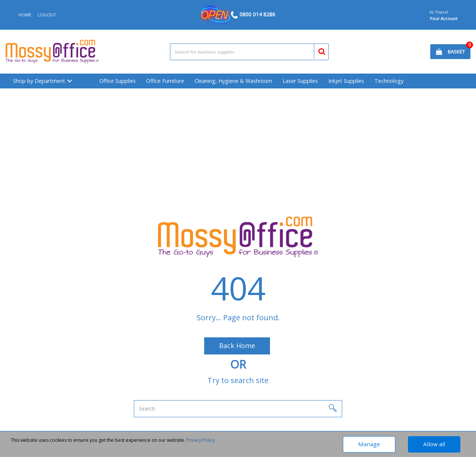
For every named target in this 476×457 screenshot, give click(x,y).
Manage (369, 444)
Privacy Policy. (201, 440)
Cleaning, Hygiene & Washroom (233, 81)
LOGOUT (47, 15)
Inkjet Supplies (346, 81)
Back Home (237, 346)
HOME (25, 15)
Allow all (434, 444)
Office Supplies (118, 81)
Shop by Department (39, 81)
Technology (389, 81)
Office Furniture (165, 81)
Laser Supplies (300, 81)
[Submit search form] (319, 51)
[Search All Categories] (250, 52)
